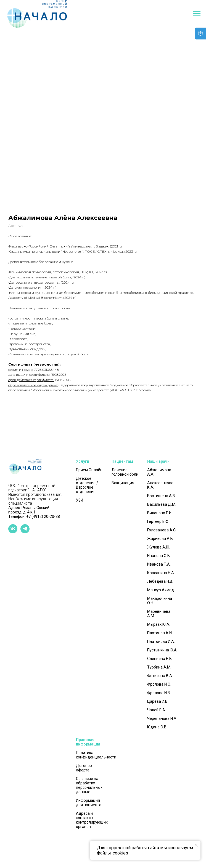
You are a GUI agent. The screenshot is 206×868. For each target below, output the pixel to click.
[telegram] (25, 532)
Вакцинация (123, 483)
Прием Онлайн (89, 470)
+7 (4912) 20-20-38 (43, 516)
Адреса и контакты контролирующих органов (92, 820)
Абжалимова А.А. (159, 472)
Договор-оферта (85, 768)
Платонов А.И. (160, 633)
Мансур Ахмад (161, 590)
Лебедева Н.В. (160, 581)
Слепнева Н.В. (160, 659)
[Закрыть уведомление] (196, 845)
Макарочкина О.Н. (160, 601)
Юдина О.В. (157, 727)
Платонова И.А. (161, 641)
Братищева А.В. (162, 496)
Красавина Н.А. (161, 573)
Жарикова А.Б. (160, 539)
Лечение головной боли (125, 472)
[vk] (13, 532)
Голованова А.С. (162, 530)
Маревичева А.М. (159, 614)
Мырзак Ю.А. (159, 624)
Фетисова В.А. (160, 676)
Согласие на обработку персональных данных (89, 785)
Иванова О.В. (159, 556)
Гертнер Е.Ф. (158, 521)
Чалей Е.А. (157, 710)
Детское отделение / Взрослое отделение (87, 485)
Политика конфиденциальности (96, 755)
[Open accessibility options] (200, 34)
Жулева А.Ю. (159, 547)
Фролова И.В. (159, 693)
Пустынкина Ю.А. (162, 650)
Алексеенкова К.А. (160, 485)
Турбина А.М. (159, 667)
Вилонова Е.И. (160, 513)
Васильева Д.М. (162, 504)
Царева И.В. (158, 701)
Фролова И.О (159, 684)
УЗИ (80, 500)
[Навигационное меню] (197, 14)
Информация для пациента (89, 803)
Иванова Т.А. (159, 564)
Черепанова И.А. (162, 718)
